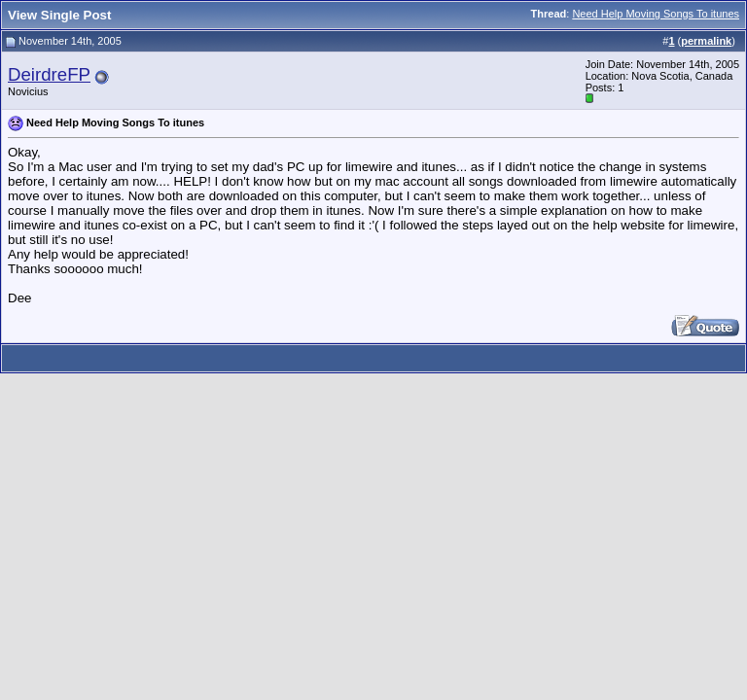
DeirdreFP (49, 74)
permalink (706, 41)
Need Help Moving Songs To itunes (656, 14)
